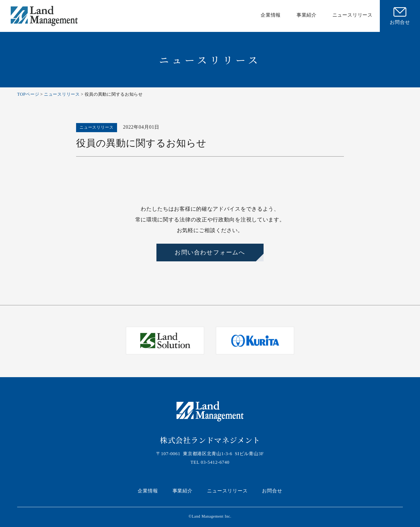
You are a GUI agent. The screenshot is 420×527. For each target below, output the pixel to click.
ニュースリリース (353, 15)
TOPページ (28, 94)
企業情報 (271, 15)
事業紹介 (307, 15)
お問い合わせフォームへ (210, 252)
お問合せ (272, 491)
